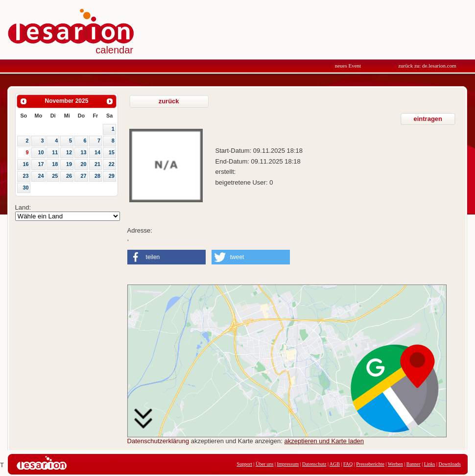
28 (97, 176)
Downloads (450, 464)
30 (25, 188)
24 (41, 176)
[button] (166, 257)
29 (112, 176)
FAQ (348, 464)
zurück (169, 101)
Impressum (287, 464)
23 (25, 176)
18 (55, 164)
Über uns (264, 464)
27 (83, 176)
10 (41, 152)
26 (69, 176)
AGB (335, 464)
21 (97, 164)
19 (69, 164)
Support (244, 464)
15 (112, 152)
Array (68, 216)
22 (112, 164)
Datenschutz (314, 464)
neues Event (348, 66)
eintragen (428, 119)
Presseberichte (370, 464)
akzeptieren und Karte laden (324, 441)
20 (83, 164)
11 (55, 152)
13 (83, 152)
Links (430, 464)
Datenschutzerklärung (158, 441)
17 (41, 164)
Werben (395, 464)
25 (55, 176)
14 (97, 152)
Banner (414, 464)
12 (69, 152)
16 (25, 164)
